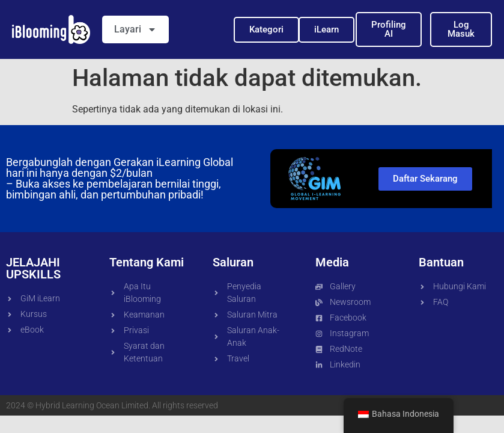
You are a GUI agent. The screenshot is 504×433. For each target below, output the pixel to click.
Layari (135, 29)
